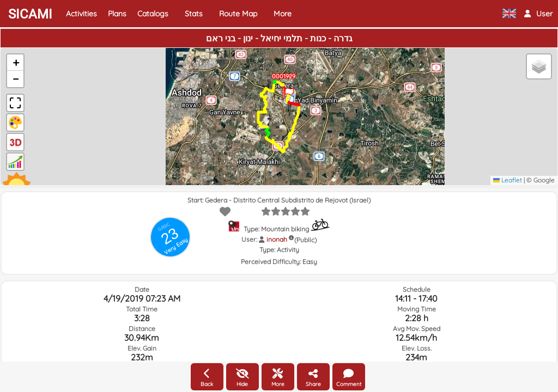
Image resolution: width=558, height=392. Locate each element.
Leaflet (508, 180)
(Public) (305, 240)
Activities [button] (81, 14)
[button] (538, 14)
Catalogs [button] (153, 14)
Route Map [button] (238, 14)
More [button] (283, 14)
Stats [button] (194, 14)
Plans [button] (117, 14)
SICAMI (30, 14)
